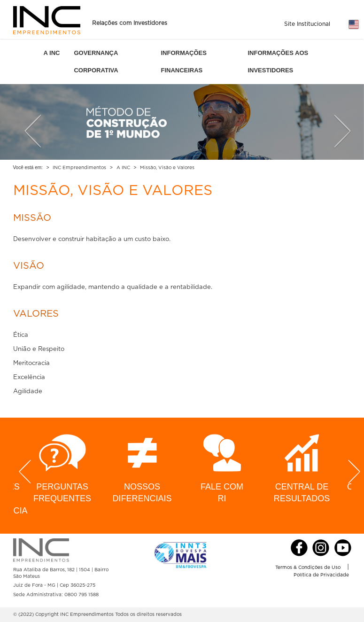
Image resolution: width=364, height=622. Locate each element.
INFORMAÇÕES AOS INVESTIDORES (278, 62)
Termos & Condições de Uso (308, 568)
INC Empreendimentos (79, 168)
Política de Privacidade (321, 575)
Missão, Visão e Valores (167, 168)
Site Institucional (307, 24)
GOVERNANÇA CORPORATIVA (96, 62)
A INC (52, 53)
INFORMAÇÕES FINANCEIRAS (184, 62)
